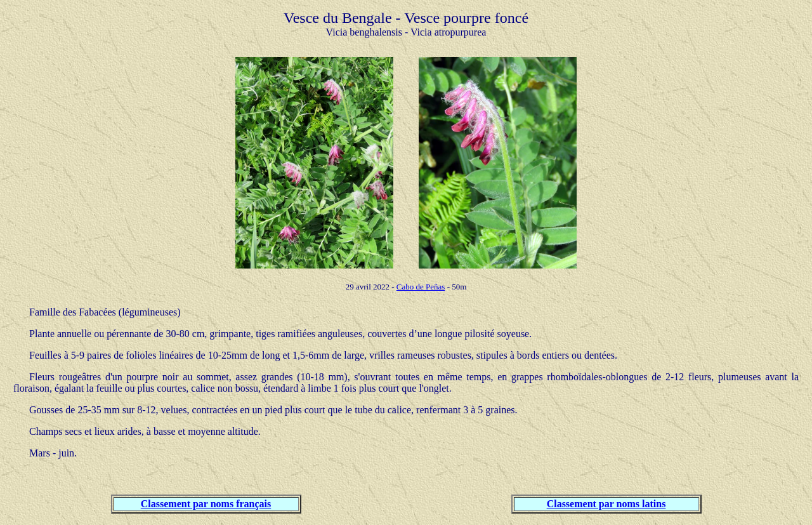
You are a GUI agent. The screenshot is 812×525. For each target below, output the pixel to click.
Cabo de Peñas (421, 287)
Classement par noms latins (606, 504)
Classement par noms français (206, 504)
